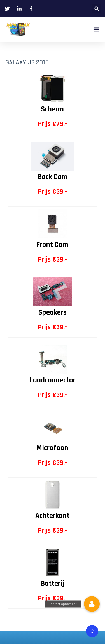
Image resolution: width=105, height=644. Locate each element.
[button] (96, 9)
